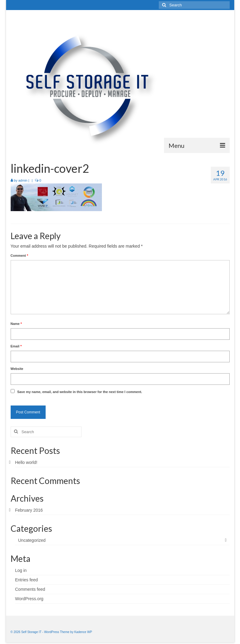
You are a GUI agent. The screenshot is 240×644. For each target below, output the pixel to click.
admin (23, 180)
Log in (21, 570)
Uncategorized (32, 540)
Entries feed (27, 580)
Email (16, 346)
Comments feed (30, 589)
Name (16, 324)
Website (17, 369)
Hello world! (26, 462)
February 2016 (29, 510)
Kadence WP (83, 632)
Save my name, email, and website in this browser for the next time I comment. (80, 392)
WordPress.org (29, 599)
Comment (19, 256)
